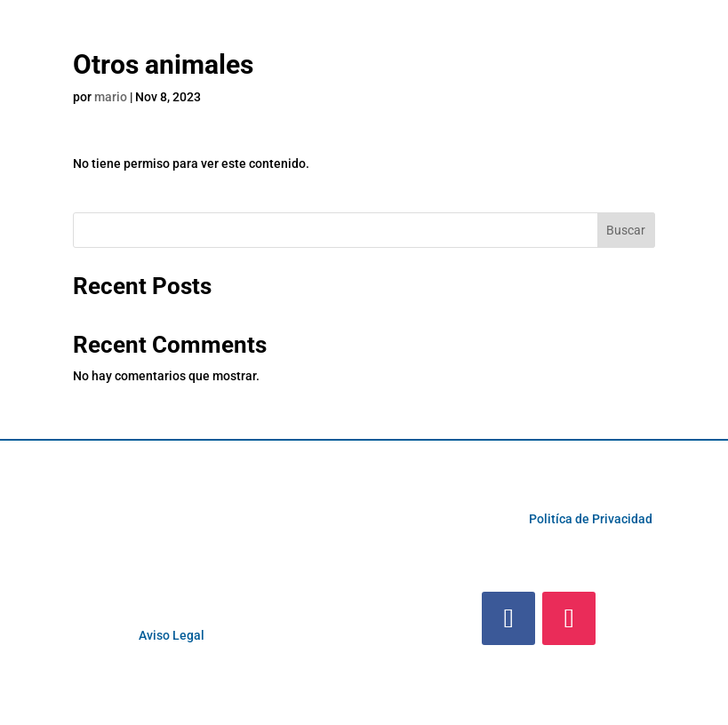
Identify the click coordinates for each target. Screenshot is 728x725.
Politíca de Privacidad (591, 519)
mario (111, 97)
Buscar (626, 230)
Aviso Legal (172, 635)
